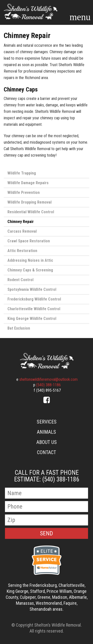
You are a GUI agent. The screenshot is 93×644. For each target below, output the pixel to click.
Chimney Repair (21, 222)
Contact (46, 452)
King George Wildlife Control (32, 319)
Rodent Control (20, 280)
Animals (46, 432)
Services (47, 422)
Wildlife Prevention (24, 193)
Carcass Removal (22, 231)
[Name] (46, 493)
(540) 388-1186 (48, 385)
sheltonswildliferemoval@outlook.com (48, 379)
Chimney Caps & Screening (30, 270)
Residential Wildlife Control (31, 212)
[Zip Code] (46, 520)
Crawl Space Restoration (29, 241)
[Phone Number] (46, 507)
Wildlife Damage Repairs (28, 183)
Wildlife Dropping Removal (30, 202)
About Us (47, 442)
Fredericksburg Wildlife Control (34, 299)
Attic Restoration (22, 251)
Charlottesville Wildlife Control (34, 309)
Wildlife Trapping (22, 173)
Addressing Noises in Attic (30, 260)
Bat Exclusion (19, 328)
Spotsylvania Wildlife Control (32, 289)
